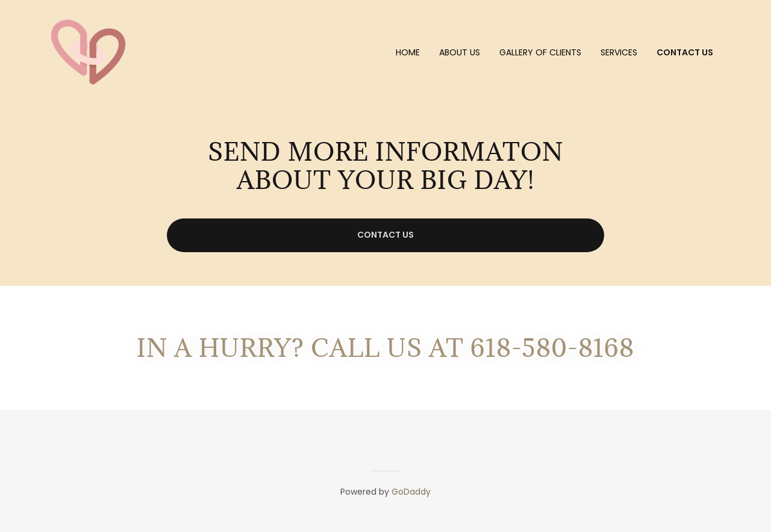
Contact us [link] (685, 52)
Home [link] (408, 52)
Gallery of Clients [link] (540, 52)
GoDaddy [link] (411, 492)
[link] (88, 51)
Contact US (385, 235)
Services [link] (619, 52)
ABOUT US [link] (460, 52)
